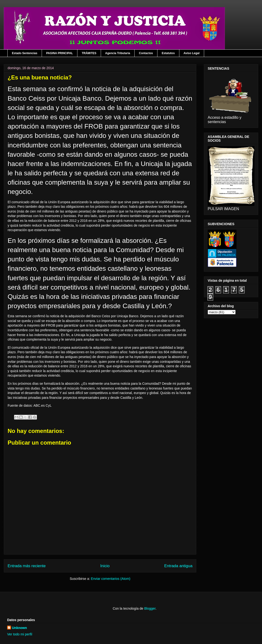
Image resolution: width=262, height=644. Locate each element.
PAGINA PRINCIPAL (60, 53)
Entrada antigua (179, 566)
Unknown (19, 628)
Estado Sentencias (25, 53)
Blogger (150, 608)
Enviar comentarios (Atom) (111, 579)
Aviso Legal (192, 53)
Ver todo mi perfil (20, 634)
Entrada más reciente (27, 566)
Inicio (105, 566)
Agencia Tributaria (118, 53)
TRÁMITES (89, 53)
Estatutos (168, 53)
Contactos (146, 53)
